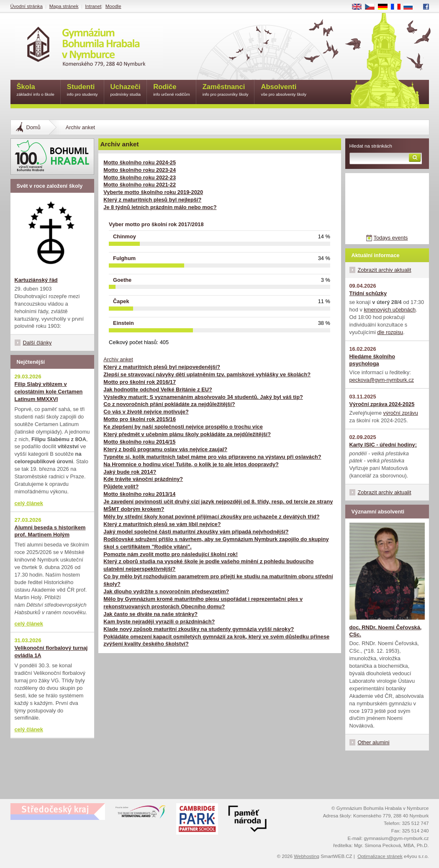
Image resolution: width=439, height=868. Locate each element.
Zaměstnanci (226, 91)
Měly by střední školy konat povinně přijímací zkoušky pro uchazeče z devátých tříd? (211, 517)
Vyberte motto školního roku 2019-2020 (153, 192)
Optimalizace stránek (380, 856)
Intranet (93, 6)
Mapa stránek (64, 6)
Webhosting (307, 856)
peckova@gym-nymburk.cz (382, 380)
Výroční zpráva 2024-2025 (382, 404)
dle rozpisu (390, 332)
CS (372, 7)
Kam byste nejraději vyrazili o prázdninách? (159, 622)
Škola (36, 91)
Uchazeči (126, 91)
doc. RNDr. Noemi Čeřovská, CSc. (386, 631)
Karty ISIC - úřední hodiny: (383, 445)
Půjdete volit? (121, 486)
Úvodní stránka (27, 6)
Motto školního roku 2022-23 (140, 177)
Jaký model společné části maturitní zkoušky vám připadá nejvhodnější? (196, 532)
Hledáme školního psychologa (372, 360)
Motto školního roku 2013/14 (139, 494)
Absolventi (284, 91)
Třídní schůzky (368, 293)
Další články (37, 343)
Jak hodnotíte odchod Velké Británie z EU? (158, 389)
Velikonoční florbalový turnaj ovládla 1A (51, 652)
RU (411, 7)
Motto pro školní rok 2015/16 (140, 419)
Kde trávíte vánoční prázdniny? (143, 479)
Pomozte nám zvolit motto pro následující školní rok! (171, 554)
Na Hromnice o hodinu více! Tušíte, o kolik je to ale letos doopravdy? (191, 464)
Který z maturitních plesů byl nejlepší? (152, 200)
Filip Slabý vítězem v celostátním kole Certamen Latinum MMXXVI (49, 392)
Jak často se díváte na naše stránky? (150, 614)
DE (385, 7)
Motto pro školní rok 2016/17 (140, 382)
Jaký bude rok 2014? (130, 472)
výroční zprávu (401, 413)
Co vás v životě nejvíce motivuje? (146, 412)
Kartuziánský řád (36, 280)
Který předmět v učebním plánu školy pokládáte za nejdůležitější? (187, 434)
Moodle (113, 6)
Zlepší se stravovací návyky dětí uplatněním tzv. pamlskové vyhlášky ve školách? (207, 374)
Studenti (82, 91)
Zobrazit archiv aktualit (385, 270)
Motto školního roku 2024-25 (140, 162)
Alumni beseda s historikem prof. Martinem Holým (50, 531)
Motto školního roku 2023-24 (140, 170)
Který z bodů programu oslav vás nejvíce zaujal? (165, 449)
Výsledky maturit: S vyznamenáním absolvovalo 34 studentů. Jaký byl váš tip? (203, 397)
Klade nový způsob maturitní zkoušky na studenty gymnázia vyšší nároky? (199, 629)
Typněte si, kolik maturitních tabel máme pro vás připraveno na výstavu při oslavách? (212, 457)
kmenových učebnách (390, 310)
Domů (33, 127)
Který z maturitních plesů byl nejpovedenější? (162, 367)
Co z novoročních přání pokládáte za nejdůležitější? (169, 404)
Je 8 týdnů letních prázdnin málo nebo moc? (160, 207)
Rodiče (172, 91)
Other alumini (374, 742)
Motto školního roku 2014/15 (139, 442)
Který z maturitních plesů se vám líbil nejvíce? (162, 524)
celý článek (29, 503)
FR (398, 7)
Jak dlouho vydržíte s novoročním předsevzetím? (166, 591)
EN (359, 7)
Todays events (391, 238)
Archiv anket (118, 359)
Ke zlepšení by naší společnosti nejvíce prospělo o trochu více (183, 427)
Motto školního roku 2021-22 (140, 185)
